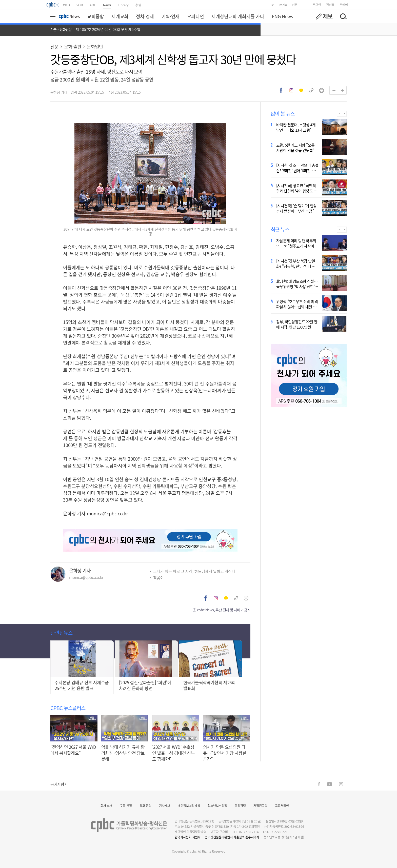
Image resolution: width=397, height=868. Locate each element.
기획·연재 (171, 16)
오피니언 (195, 16)
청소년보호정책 (217, 806)
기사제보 (165, 806)
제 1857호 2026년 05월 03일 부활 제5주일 (108, 29)
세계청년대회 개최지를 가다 (238, 16)
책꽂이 (158, 578)
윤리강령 (240, 806)
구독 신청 (126, 806)
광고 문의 (145, 806)
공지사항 (58, 784)
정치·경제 (145, 16)
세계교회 (120, 16)
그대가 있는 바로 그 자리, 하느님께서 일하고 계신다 (194, 571)
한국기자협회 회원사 (188, 837)
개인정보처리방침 (189, 806)
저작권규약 (260, 806)
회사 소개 (106, 806)
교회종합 (95, 16)
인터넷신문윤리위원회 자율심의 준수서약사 (232, 837)
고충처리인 (282, 806)
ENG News (282, 16)
